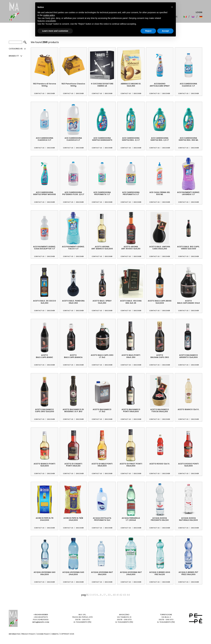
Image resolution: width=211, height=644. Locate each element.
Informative (14, 634)
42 (121, 595)
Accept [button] (165, 31)
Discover (51, 93)
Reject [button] (148, 31)
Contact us (39, 93)
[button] (172, 7)
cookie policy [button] (49, 15)
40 (114, 595)
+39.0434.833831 (41, 615)
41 (118, 595)
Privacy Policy (28, 634)
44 (128, 595)
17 (105, 595)
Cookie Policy (43, 634)
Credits (55, 634)
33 (109, 595)
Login (199, 12)
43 (124, 595)
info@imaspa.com (41, 622)
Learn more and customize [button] (55, 31)
